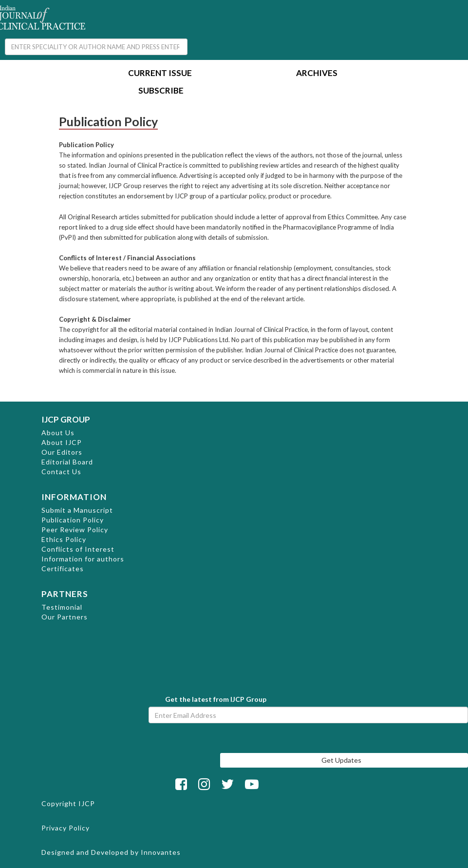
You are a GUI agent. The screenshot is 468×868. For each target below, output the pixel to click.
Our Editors (62, 452)
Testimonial (62, 607)
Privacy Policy (66, 828)
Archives (317, 74)
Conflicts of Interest (78, 549)
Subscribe (161, 91)
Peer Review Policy (75, 530)
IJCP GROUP (66, 419)
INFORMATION (74, 497)
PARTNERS (65, 594)
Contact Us (61, 472)
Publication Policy (73, 520)
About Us (58, 433)
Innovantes (161, 852)
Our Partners (65, 617)
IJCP (87, 803)
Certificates (63, 569)
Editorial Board (67, 462)
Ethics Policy (64, 539)
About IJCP (62, 442)
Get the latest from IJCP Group (216, 699)
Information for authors (83, 559)
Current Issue (160, 74)
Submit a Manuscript (77, 510)
